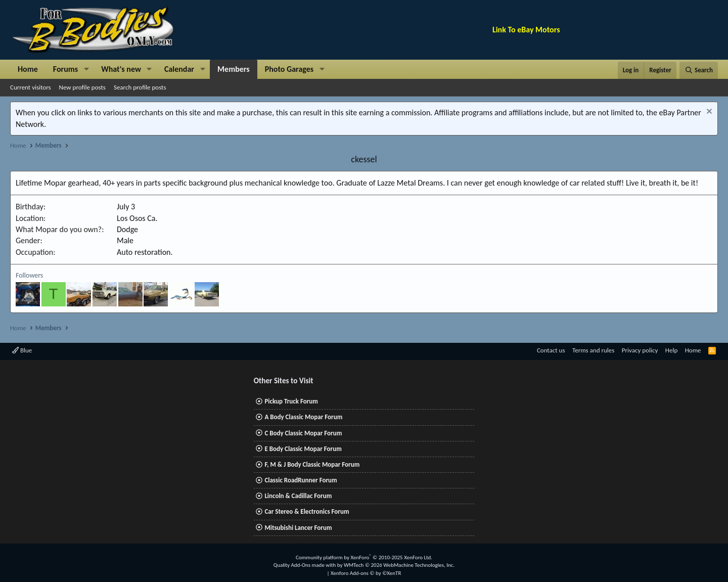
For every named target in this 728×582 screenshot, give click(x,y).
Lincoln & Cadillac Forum (298, 496)
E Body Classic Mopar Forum (303, 449)
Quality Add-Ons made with (305, 565)
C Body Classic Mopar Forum (303, 433)
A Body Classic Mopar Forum (303, 417)
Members (234, 69)
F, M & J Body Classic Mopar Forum (312, 464)
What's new (121, 69)
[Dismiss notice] (708, 113)
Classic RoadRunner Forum (301, 480)
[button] (86, 69)
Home (28, 69)
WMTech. (399, 565)
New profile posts (82, 87)
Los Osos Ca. (137, 218)
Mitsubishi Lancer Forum (298, 528)
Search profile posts (140, 87)
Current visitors (31, 87)
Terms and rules (593, 350)
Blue (22, 350)
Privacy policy (640, 350)
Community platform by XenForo (364, 557)
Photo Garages (289, 69)
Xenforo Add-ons (366, 573)
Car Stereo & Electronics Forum (307, 511)
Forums (65, 69)
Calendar (179, 69)
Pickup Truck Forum (291, 401)
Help (671, 350)
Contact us (551, 350)
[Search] (699, 70)
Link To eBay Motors (526, 30)
